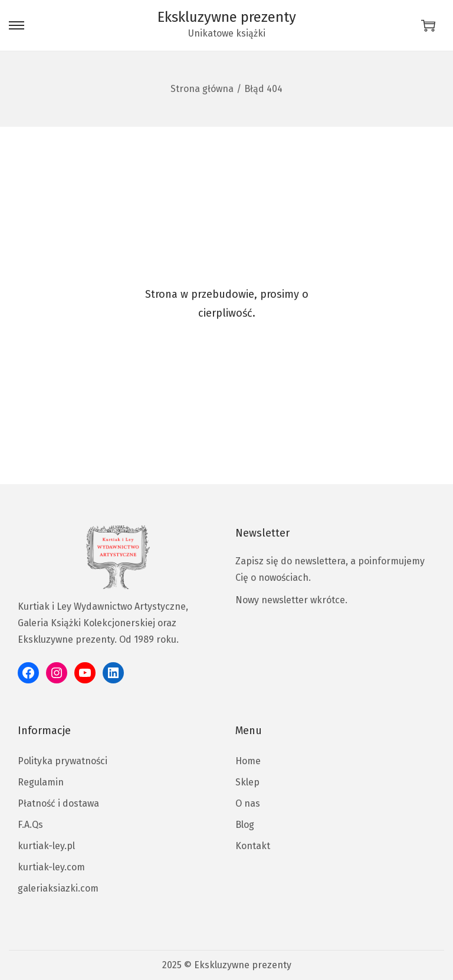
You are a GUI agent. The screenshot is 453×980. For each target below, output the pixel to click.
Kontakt (253, 846)
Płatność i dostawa (58, 803)
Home (248, 761)
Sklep (247, 782)
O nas (248, 803)
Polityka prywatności (63, 761)
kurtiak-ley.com (51, 867)
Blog (245, 825)
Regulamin (41, 782)
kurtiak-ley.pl (46, 846)
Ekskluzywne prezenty (227, 17)
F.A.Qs (30, 825)
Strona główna (202, 89)
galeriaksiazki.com (58, 888)
